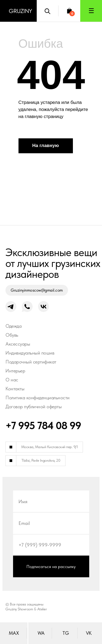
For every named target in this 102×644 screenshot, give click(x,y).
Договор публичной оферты (33, 407)
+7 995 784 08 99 (43, 425)
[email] (51, 523)
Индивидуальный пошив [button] (30, 353)
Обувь (12, 335)
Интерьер (15, 371)
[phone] (51, 545)
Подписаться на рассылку (51, 567)
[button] (91, 11)
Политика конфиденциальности (38, 398)
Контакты (15, 389)
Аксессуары (18, 344)
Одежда (13, 326)
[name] (51, 501)
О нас (12, 380)
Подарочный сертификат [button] (31, 362)
